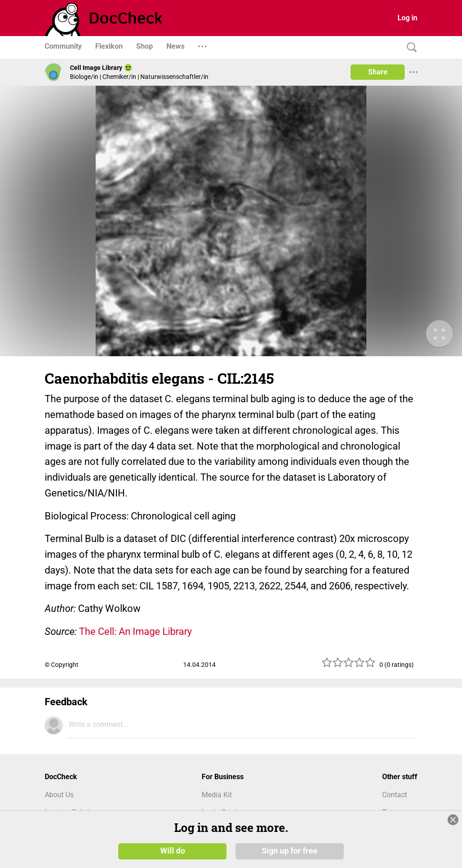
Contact (395, 795)
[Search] (410, 48)
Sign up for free (290, 851)
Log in (407, 18)
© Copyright (62, 665)
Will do (173, 851)
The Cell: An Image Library (135, 631)
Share (378, 72)
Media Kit (217, 795)
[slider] (349, 666)
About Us (59, 795)
